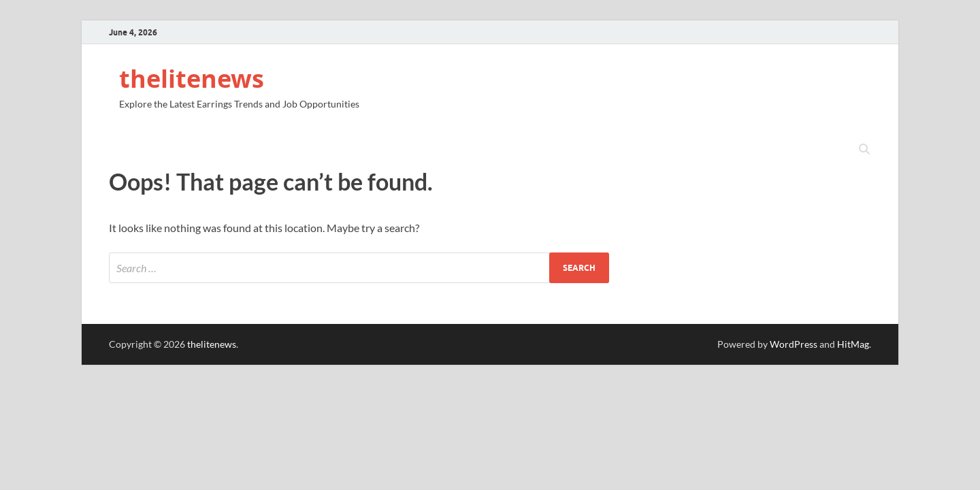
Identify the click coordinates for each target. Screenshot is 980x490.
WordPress (794, 344)
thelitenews (192, 79)
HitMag (853, 344)
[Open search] (864, 150)
